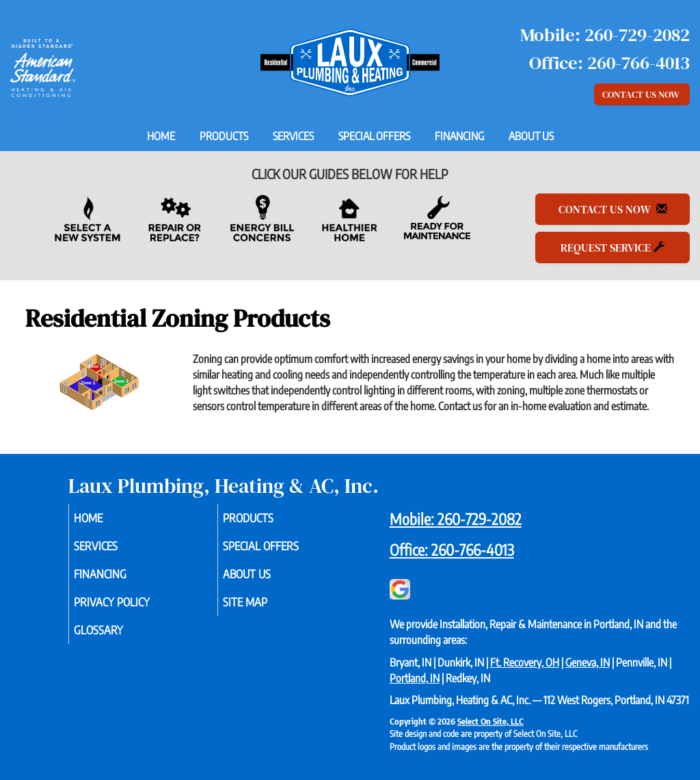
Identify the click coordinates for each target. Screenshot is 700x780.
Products (224, 136)
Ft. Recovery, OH (525, 662)
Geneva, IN (588, 662)
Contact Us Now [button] (642, 94)
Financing (459, 136)
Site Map (264, 609)
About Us (531, 136)
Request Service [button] (612, 247)
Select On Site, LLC (490, 721)
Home (161, 136)
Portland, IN (415, 678)
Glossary (117, 639)
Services (293, 136)
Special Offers (374, 136)
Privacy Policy (132, 609)
